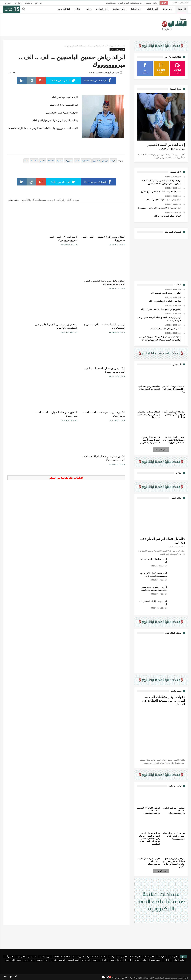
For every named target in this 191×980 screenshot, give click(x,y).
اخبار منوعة (20, 956)
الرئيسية (123, 46)
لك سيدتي (32, 956)
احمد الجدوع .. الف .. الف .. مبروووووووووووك (70, 238)
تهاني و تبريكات (140, 960)
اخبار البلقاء (161, 956)
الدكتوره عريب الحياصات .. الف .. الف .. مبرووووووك (108, 326)
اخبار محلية (174, 956)
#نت (26, 161)
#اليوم (43, 161)
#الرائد (114, 161)
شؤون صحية (42, 960)
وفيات (112, 956)
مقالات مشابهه (14, 200)
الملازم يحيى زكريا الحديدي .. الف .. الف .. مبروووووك (108, 238)
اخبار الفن (167, 960)
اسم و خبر (86, 960)
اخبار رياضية (122, 956)
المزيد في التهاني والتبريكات (69, 200)
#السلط (34, 161)
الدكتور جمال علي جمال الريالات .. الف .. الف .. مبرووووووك (27, 326)
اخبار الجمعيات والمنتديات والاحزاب (64, 960)
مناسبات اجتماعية (100, 960)
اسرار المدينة (78, 956)
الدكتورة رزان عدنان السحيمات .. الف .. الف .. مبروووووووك (27, 282)
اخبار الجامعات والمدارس (121, 960)
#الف (77, 161)
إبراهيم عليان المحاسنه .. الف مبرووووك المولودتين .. (110, 282)
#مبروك (69, 161)
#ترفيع (60, 161)
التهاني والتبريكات (111, 46)
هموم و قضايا (155, 960)
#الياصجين (86, 161)
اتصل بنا (8, 3)
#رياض (105, 161)
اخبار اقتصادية (135, 956)
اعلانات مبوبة (92, 956)
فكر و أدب (9, 956)
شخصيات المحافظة (62, 956)
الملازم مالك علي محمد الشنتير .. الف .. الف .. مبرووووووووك (27, 238)
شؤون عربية (29, 960)
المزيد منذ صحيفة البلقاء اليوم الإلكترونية (38, 200)
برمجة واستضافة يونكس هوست (119, 978)
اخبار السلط (149, 956)
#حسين (97, 161)
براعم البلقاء (179, 960)
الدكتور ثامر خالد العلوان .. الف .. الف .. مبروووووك (68, 326)
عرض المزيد (161, 449)
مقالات (103, 956)
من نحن (38, 3)
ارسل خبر (18, 3)
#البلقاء (51, 161)
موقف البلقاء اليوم (14, 960)
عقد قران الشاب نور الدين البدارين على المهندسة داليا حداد (67, 282)
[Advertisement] (161, 259)
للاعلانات (29, 3)
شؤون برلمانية (45, 956)
